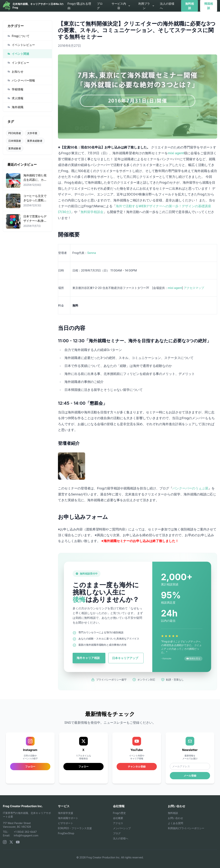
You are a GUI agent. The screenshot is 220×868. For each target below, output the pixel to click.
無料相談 (190, 6)
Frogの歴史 (120, 813)
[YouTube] (18, 842)
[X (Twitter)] (11, 842)
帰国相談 (209, 6)
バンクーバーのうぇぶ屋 (190, 488)
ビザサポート (66, 823)
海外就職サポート (68, 818)
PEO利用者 (15, 133)
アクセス (118, 823)
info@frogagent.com (26, 835)
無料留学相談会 (92, 212)
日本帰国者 (15, 141)
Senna (92, 253)
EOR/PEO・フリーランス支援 (75, 828)
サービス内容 (121, 6)
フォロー (83, 766)
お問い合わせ (175, 818)
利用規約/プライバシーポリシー (186, 828)
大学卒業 (32, 133)
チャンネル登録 (137, 766)
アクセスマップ (194, 288)
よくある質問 (175, 823)
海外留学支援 (66, 813)
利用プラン (146, 6)
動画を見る (193, 658)
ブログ (100, 6)
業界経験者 (15, 148)
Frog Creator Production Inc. (23, 806)
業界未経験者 (35, 141)
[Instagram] (5, 842)
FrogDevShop (66, 833)
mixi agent (176, 153)
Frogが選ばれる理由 (79, 6)
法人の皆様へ (167, 6)
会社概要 (118, 818)
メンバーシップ (122, 828)
